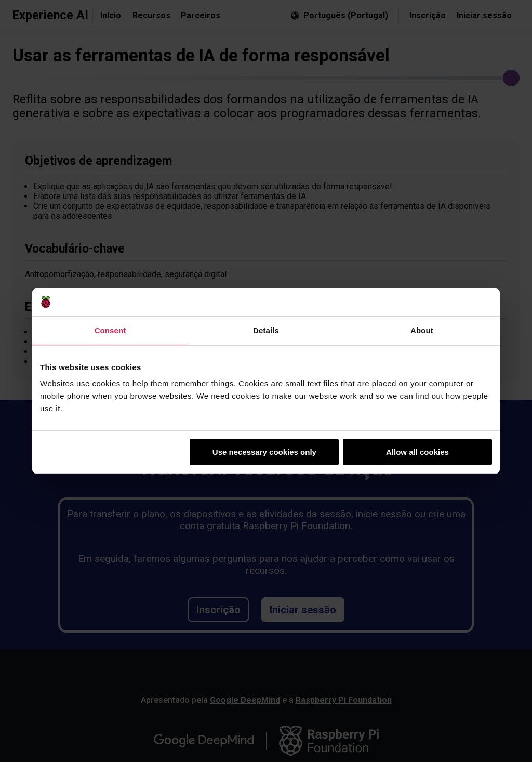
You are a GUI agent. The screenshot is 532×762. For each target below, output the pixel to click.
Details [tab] (266, 330)
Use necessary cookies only (264, 452)
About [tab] (422, 330)
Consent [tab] (110, 330)
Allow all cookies (417, 452)
